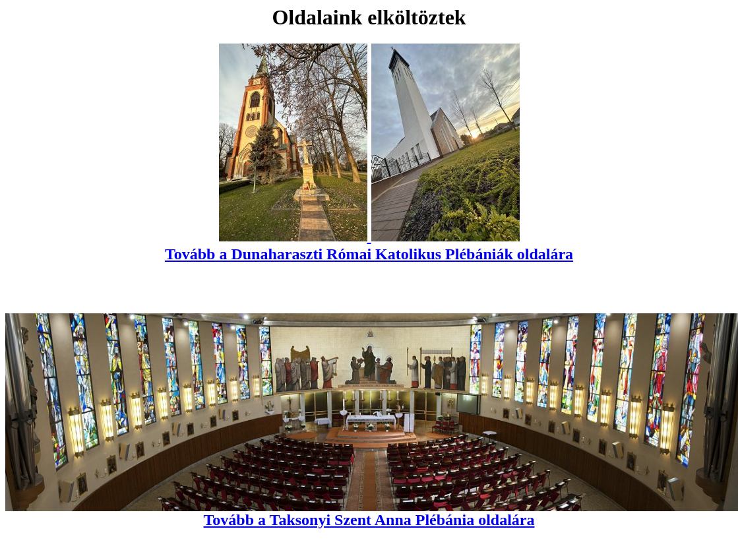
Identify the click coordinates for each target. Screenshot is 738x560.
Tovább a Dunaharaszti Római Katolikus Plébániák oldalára (369, 245)
